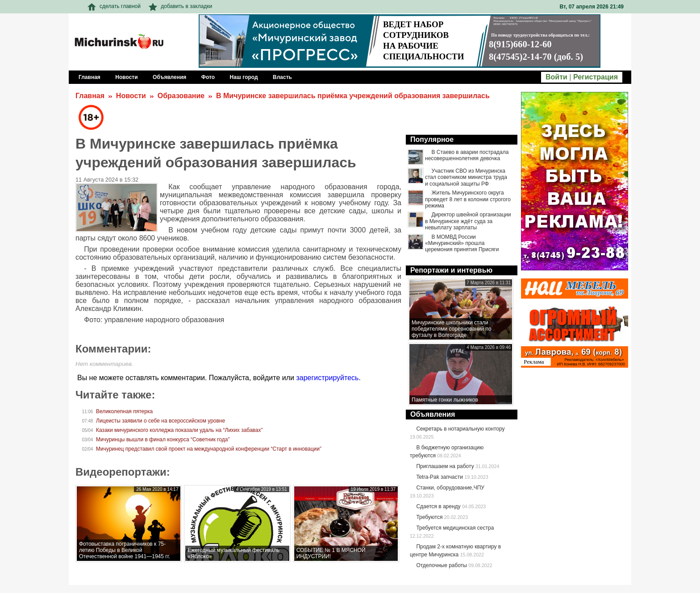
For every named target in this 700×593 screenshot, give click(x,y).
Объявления (433, 414)
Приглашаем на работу (445, 466)
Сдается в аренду (438, 506)
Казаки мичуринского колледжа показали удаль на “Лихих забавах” (179, 430)
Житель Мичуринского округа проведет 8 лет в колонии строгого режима (468, 199)
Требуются (429, 517)
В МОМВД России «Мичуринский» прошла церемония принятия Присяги (462, 243)
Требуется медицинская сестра (455, 528)
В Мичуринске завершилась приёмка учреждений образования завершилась (353, 96)
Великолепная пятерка (124, 411)
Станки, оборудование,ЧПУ (450, 488)
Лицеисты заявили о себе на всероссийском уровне (160, 421)
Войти (556, 77)
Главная (90, 96)
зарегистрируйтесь (327, 378)
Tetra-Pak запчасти (439, 477)
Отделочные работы (442, 565)
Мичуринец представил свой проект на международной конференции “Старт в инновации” (209, 449)
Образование (181, 96)
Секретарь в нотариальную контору (460, 429)
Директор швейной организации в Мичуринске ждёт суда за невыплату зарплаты (468, 221)
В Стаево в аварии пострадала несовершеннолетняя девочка (467, 155)
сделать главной (114, 6)
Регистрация (596, 77)
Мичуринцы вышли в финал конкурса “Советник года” (163, 440)
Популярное (432, 139)
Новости (131, 96)
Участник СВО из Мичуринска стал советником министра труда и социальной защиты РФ (466, 177)
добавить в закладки (180, 6)
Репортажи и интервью (451, 270)
